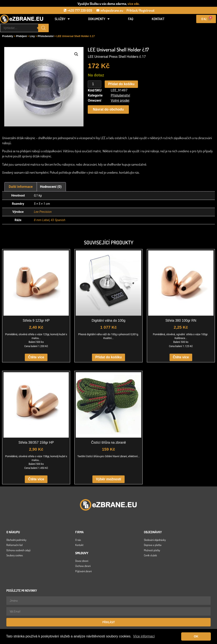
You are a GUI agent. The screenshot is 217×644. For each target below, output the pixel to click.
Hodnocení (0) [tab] (51, 187)
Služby (62, 19)
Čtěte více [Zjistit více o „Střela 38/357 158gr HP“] (36, 479)
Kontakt (158, 19)
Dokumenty (99, 19)
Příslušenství (46, 36)
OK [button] (196, 636)
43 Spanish (58, 220)
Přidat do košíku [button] (108, 357)
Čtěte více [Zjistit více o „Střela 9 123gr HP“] (36, 357)
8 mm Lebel (42, 220)
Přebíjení (22, 36)
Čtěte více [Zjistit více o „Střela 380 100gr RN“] (181, 357)
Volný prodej (120, 100)
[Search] (43, 28)
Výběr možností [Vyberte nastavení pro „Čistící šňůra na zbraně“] (108, 479)
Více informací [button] (144, 636)
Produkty (8, 36)
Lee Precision (43, 212)
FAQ (131, 19)
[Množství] (95, 84)
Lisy (32, 36)
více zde (133, 4)
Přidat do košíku (121, 84)
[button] (76, 54)
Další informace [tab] (21, 187)
